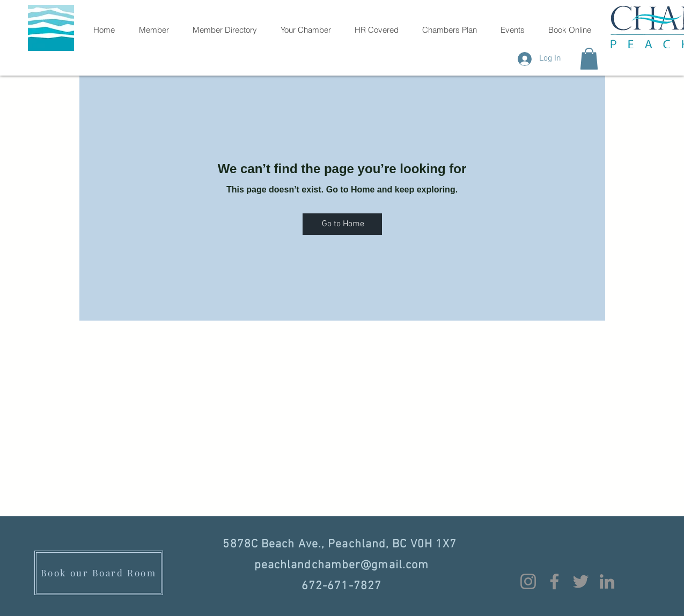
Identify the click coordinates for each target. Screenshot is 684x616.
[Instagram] (528, 581)
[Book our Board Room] (99, 573)
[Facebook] (554, 581)
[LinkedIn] (607, 581)
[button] (589, 59)
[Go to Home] (342, 224)
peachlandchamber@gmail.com (342, 565)
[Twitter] (581, 581)
